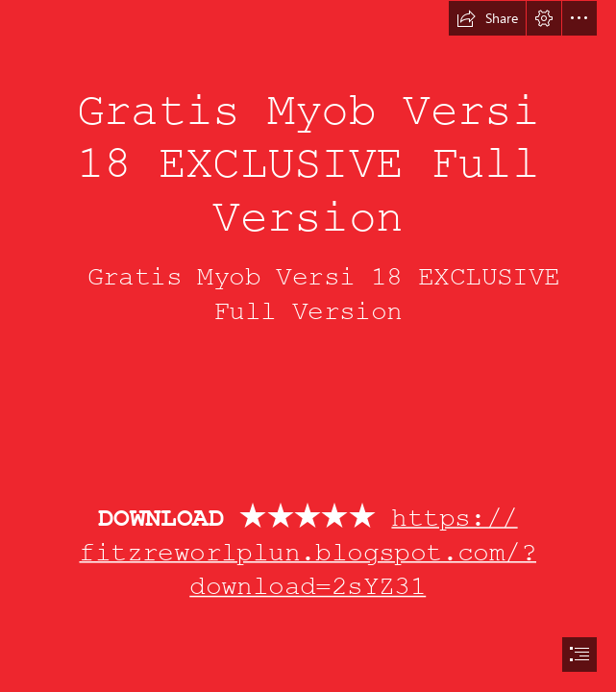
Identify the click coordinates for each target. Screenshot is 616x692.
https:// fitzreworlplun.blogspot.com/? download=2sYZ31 (308, 552)
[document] (308, 346)
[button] (487, 18)
